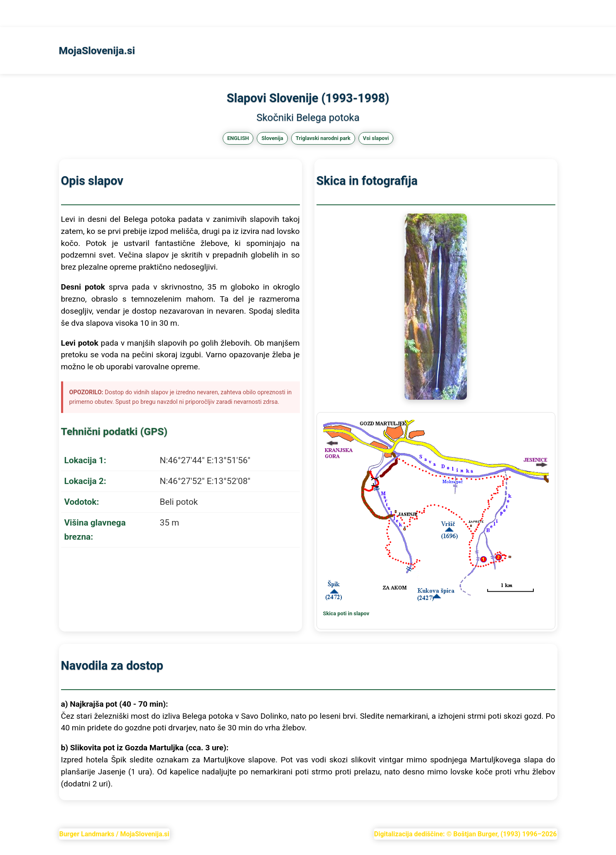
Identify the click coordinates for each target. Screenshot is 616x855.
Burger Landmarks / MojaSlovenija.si (114, 834)
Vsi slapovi (376, 138)
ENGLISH (238, 138)
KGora (67, 13)
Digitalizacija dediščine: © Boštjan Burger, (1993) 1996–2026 (466, 834)
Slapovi (39, 13)
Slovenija (272, 138)
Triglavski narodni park (323, 138)
